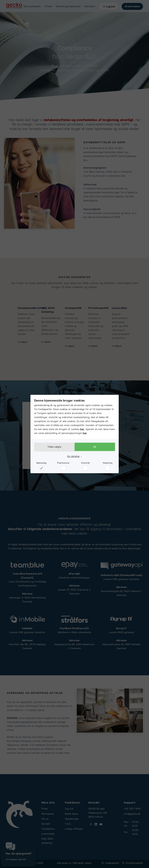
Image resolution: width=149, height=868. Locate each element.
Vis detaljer (73, 456)
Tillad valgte (54, 447)
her (82, 430)
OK (96, 447)
